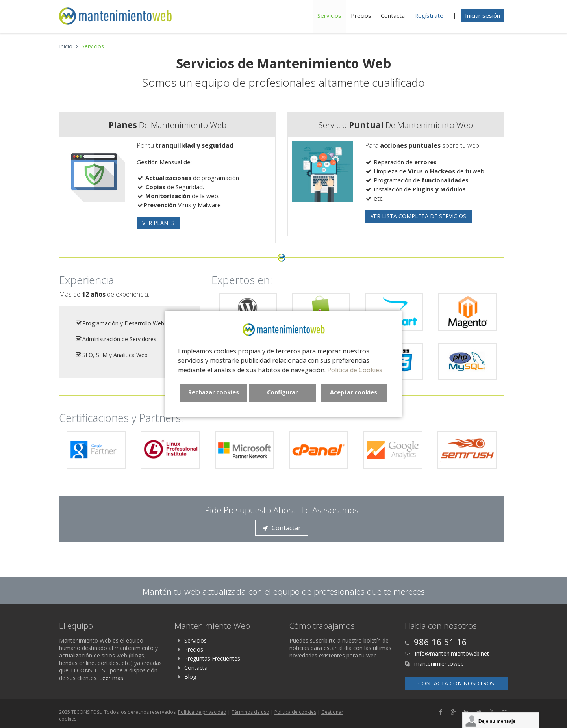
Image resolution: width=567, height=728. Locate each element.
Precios (361, 15)
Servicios (329, 15)
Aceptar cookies (354, 392)
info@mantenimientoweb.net (451, 653)
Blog (190, 677)
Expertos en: (242, 280)
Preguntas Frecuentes (212, 658)
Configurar (282, 392)
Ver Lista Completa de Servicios (418, 216)
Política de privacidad (202, 712)
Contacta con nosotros (456, 683)
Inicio (66, 46)
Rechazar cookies (214, 392)
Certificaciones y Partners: (121, 418)
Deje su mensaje (497, 721)
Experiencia (86, 280)
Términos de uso (250, 712)
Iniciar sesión (483, 15)
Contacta (393, 15)
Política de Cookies (355, 370)
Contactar (282, 528)
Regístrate (429, 15)
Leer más (111, 678)
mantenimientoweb (438, 664)
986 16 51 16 (440, 642)
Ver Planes (158, 223)
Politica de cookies (295, 712)
